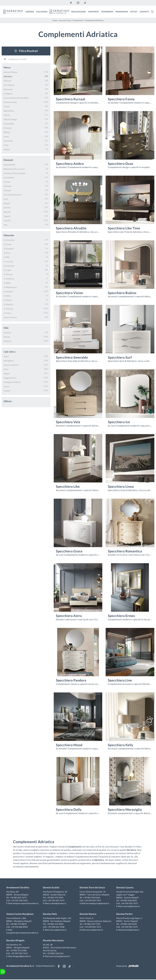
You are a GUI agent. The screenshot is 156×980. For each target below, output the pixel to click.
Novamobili (9, 123)
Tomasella (8, 141)
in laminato (9, 266)
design (7, 337)
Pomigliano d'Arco (12, 382)
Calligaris (8, 93)
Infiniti (7, 115)
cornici (7, 182)
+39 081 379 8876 (19, 924)
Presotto (8, 128)
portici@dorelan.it (131, 930)
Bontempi (8, 89)
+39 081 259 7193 (92, 924)
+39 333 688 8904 (20, 927)
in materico (9, 278)
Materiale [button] (9, 235)
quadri (7, 203)
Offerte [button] (8, 401)
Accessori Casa (65, 20)
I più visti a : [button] (10, 352)
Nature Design (10, 119)
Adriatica (8, 76)
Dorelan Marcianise (54, 941)
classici (7, 332)
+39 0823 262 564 (55, 954)
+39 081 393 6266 (92, 898)
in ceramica (9, 240)
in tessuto (8, 309)
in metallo (8, 291)
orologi (7, 190)
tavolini (7, 220)
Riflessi (7, 132)
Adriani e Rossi (11, 72)
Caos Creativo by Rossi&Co (16, 98)
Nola (6, 369)
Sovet (6, 136)
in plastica (8, 304)
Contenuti (94, 11)
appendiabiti (10, 164)
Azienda (30, 11)
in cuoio (8, 244)
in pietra (8, 300)
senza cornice (10, 317)
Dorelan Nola (50, 914)
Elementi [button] (8, 160)
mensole (8, 186)
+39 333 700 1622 (20, 901)
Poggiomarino (10, 378)
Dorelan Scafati (51, 888)
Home (55, 20)
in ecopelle (9, 248)
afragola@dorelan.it (22, 957)
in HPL (7, 257)
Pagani (7, 373)
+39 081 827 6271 (19, 898)
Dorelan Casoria (125, 888)
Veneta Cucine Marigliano (20, 914)
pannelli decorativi (12, 195)
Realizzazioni (79, 11)
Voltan (7, 149)
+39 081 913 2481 (19, 951)
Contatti (144, 11)
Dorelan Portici (124, 914)
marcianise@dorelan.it (60, 957)
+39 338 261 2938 (56, 927)
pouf (6, 199)
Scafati (7, 391)
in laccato (8, 261)
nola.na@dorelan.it (58, 930)
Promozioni (122, 11)
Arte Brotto (9, 85)
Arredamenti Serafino (18, 888)
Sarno (6, 386)
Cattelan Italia (10, 102)
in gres (7, 253)
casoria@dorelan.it (131, 907)
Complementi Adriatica (94, 20)
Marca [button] (7, 67)
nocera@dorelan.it (94, 930)
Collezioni (42, 11)
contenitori (9, 177)
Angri (6, 356)
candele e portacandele (15, 173)
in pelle (7, 296)
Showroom (107, 11)
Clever (7, 106)
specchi (7, 212)
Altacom (8, 81)
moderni (8, 341)
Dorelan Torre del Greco (92, 888)
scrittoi (7, 207)
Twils (6, 145)
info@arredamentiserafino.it (26, 904)
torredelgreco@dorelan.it (98, 904)
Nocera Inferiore (11, 365)
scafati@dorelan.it (58, 904)
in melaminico (10, 287)
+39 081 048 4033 (128, 901)
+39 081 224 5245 (128, 924)
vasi (6, 225)
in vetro (7, 313)
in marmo (8, 274)
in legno (8, 270)
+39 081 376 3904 (55, 924)
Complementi (78, 20)
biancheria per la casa (14, 169)
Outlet (134, 11)
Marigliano (9, 360)
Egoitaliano (9, 111)
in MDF (7, 283)
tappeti (7, 216)
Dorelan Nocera (88, 914)
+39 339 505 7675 (56, 901)
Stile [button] (6, 328)
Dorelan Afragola (16, 941)
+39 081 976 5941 (55, 898)
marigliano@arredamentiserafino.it (23, 933)
